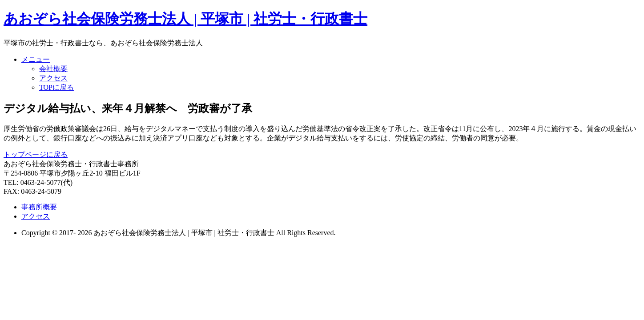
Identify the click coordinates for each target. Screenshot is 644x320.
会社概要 (53, 69)
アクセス (53, 78)
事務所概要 (39, 207)
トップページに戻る (36, 154)
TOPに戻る (56, 87)
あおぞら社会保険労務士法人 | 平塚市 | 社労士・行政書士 (185, 19)
